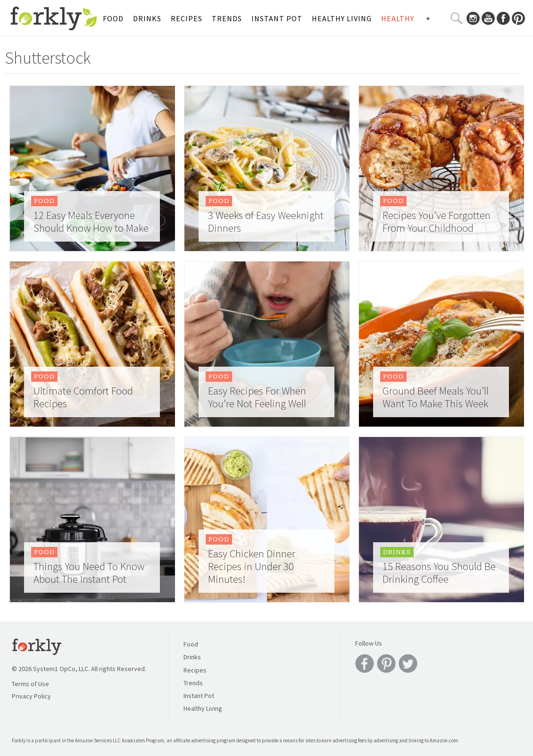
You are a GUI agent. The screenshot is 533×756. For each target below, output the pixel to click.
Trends (227, 18)
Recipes (187, 18)
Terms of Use (30, 684)
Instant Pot (277, 18)
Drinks (147, 18)
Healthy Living (342, 18)
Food (113, 18)
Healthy (398, 18)
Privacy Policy (31, 696)
